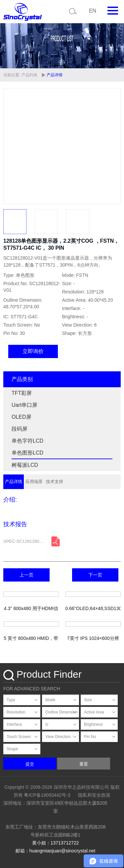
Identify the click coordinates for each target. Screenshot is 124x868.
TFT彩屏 (22, 393)
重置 (84, 764)
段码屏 (20, 429)
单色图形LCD (27, 453)
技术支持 (55, 482)
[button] (113, 146)
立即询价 (33, 351)
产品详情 (14, 482)
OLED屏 (21, 417)
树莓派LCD (25, 465)
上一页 (26, 575)
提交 (30, 764)
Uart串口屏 (24, 405)
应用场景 (34, 482)
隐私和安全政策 (94, 795)
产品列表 (29, 75)
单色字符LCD (27, 441)
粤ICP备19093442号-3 (47, 795)
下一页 (95, 575)
